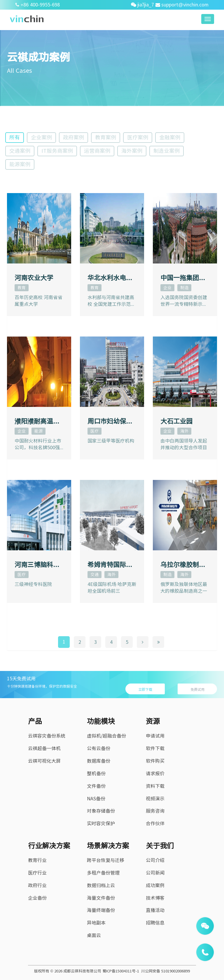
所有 (15, 137)
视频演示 (155, 799)
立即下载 (145, 689)
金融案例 (170, 137)
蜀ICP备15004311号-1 (121, 971)
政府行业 (37, 885)
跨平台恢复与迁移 (106, 860)
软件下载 (155, 748)
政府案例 (73, 137)
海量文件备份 (101, 898)
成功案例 (155, 885)
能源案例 (20, 164)
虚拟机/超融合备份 (106, 736)
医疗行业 (37, 873)
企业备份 (37, 898)
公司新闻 (155, 873)
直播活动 (155, 910)
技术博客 (155, 898)
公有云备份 (99, 748)
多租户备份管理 (103, 873)
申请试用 (155, 736)
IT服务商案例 (57, 151)
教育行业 (37, 860)
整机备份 (96, 773)
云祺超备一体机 (44, 748)
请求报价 (155, 773)
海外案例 (132, 151)
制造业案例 (167, 151)
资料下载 (155, 786)
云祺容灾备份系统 (47, 736)
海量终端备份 (101, 910)
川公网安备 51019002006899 (166, 971)
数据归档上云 (101, 885)
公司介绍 (155, 860)
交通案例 (20, 151)
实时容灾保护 (101, 823)
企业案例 (41, 137)
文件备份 (96, 786)
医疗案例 (138, 137)
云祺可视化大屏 (44, 761)
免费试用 (197, 689)
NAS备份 (96, 799)
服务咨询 (155, 811)
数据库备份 (99, 761)
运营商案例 (97, 151)
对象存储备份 (101, 811)
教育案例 (106, 137)
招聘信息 (155, 923)
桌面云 (94, 935)
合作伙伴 (155, 823)
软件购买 (155, 761)
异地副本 (96, 923)
